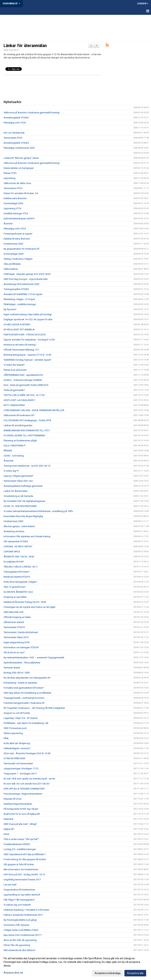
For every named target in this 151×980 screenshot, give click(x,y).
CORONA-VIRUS (12, 552)
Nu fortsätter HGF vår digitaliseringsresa (24, 501)
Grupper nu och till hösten (17, 713)
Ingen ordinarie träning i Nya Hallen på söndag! (28, 314)
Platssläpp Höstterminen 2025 (19, 148)
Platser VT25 (10, 173)
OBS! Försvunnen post (15, 728)
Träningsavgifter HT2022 (16, 289)
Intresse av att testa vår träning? (20, 345)
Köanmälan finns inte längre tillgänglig (23, 516)
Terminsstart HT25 (13, 138)
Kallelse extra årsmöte (15, 198)
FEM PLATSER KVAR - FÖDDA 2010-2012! (25, 335)
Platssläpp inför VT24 (15, 229)
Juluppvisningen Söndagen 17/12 (21, 769)
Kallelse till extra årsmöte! (17, 239)
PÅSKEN (8, 451)
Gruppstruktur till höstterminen (19, 890)
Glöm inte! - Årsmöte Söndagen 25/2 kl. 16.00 (27, 753)
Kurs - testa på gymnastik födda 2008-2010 (26, 385)
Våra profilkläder (12, 264)
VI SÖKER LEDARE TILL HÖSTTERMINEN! (24, 435)
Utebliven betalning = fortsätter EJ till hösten (26, 910)
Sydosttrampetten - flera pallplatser (22, 663)
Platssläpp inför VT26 (15, 123)
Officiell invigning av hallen (17, 617)
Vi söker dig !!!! (11, 471)
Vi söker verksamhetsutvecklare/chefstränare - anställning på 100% (38, 511)
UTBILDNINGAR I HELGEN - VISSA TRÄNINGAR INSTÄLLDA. (34, 410)
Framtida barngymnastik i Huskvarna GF (24, 703)
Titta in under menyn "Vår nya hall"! (21, 839)
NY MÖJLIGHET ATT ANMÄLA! (19, 330)
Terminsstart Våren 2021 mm (18, 481)
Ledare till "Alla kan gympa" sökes (21, 158)
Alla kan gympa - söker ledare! (19, 526)
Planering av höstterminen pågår (20, 441)
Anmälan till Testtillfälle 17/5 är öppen (23, 294)
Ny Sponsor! (10, 309)
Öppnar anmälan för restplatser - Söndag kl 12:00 (29, 340)
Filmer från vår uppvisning (17, 945)
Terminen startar (12, 668)
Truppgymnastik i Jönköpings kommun (24, 698)
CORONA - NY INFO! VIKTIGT (18, 546)
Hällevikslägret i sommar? (17, 748)
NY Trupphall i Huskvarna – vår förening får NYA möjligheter (34, 708)
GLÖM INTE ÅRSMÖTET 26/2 (18, 592)
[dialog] (75, 966)
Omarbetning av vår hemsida (18, 496)
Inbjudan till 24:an (13, 799)
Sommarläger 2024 (13, 203)
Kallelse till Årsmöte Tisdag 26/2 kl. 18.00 (25, 602)
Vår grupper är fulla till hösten (19, 864)
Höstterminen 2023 (13, 244)
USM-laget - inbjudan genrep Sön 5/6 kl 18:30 (27, 274)
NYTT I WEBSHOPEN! (14, 405)
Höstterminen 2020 (13, 521)
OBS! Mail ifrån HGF (14, 612)
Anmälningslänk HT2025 (16, 143)
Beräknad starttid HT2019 (17, 577)
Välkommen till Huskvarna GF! (19, 415)
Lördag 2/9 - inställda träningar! (20, 849)
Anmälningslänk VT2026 (16, 118)
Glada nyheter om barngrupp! (19, 168)
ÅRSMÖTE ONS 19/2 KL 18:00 (19, 557)
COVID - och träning (14, 456)
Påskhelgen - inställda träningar (20, 304)
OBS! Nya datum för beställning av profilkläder (27, 693)
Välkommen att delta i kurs (17, 183)
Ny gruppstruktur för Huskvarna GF (22, 249)
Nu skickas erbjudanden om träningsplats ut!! (27, 678)
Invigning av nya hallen (15, 597)
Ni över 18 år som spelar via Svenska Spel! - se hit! (29, 779)
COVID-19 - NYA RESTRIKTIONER (20, 506)
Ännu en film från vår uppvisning (20, 940)
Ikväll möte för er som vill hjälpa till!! (22, 814)
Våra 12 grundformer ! (15, 587)
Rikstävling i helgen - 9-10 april (19, 299)
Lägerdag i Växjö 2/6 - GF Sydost (21, 718)
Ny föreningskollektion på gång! (20, 920)
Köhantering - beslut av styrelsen (20, 683)
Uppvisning (10, 178)
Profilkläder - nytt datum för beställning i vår (26, 723)
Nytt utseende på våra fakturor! (20, 950)
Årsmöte (8, 224)
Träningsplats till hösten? (17, 572)
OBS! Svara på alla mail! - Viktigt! (20, 824)
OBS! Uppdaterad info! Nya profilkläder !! (25, 854)
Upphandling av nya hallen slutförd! (22, 895)
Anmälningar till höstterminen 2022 (21, 284)
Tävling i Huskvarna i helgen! (18, 259)
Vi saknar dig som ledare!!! (17, 905)
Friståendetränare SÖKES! (17, 844)
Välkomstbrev (11, 269)
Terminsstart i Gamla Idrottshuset (21, 632)
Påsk (6, 738)
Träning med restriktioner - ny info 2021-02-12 (27, 466)
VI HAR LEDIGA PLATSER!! (17, 324)
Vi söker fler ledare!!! (14, 365)
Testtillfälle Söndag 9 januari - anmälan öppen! (27, 360)
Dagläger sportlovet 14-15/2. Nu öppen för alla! (28, 319)
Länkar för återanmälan (25, 46)
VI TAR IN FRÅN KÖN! (14, 758)
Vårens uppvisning (13, 733)
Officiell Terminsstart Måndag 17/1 (21, 350)
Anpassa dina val (13, 973)
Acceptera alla (135, 973)
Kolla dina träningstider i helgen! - (21, 582)
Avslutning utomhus (14, 531)
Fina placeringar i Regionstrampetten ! (23, 794)
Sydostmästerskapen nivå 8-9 (19, 219)
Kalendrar (9, 819)
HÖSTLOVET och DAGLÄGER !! (19, 400)
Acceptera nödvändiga (108, 973)
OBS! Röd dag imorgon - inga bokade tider (26, 279)
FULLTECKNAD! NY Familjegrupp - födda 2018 (27, 420)
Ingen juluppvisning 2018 (16, 642)
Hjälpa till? (9, 829)
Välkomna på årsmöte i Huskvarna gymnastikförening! (32, 113)
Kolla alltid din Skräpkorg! (17, 743)
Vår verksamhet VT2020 (16, 541)
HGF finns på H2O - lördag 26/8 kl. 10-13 (24, 874)
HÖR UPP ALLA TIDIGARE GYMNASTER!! (24, 789)
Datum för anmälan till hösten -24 (21, 193)
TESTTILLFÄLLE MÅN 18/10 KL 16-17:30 (24, 395)
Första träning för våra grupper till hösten (25, 859)
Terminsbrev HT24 (13, 188)
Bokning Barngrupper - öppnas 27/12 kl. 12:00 (27, 355)
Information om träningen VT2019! (21, 647)
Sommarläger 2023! (14, 254)
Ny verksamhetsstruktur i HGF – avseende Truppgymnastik (34, 658)
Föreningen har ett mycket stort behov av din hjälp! (30, 607)
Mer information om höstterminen (21, 869)
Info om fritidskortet (14, 133)
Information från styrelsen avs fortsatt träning (27, 536)
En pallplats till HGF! (14, 562)
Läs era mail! (10, 885)
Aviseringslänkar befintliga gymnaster (23, 486)
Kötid (6, 834)
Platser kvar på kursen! (15, 370)
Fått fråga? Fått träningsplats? (19, 900)
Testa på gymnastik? (14, 390)
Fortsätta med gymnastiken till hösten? (24, 688)
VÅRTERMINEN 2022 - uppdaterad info (23, 375)
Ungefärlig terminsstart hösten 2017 (22, 880)
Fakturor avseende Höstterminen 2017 (23, 915)
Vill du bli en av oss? (14, 652)
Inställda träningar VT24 (16, 213)
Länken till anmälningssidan (18, 425)
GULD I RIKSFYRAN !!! (15, 446)
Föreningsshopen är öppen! (18, 234)
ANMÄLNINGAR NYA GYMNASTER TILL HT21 (27, 430)
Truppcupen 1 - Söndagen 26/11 (20, 774)
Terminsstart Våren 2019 (16, 637)
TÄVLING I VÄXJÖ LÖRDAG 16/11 (21, 567)
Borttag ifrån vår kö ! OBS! (17, 673)
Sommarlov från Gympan (16, 925)
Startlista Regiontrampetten (18, 804)
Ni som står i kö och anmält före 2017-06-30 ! (27, 784)
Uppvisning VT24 (12, 208)
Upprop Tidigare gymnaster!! (18, 476)
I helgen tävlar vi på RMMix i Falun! (21, 930)
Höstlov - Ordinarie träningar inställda (23, 380)
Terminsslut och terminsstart (18, 763)
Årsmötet (8, 461)
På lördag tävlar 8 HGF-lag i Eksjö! (21, 809)
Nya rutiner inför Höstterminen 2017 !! (23, 935)
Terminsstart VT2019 (14, 627)
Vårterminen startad (14, 622)
